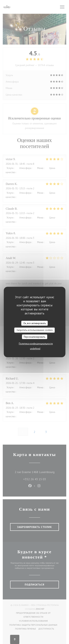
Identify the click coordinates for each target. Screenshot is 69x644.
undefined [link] (35, 349)
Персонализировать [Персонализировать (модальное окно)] (34, 337)
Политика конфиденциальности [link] (36, 344)
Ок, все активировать (35, 323)
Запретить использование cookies (35, 330)
